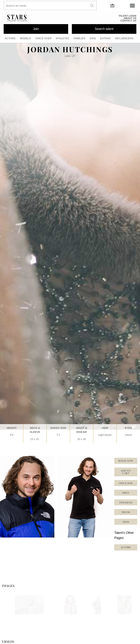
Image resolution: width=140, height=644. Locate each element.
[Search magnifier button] (92, 5)
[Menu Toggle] (132, 5)
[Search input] (46, 5)
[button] (126, 502)
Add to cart (126, 472)
